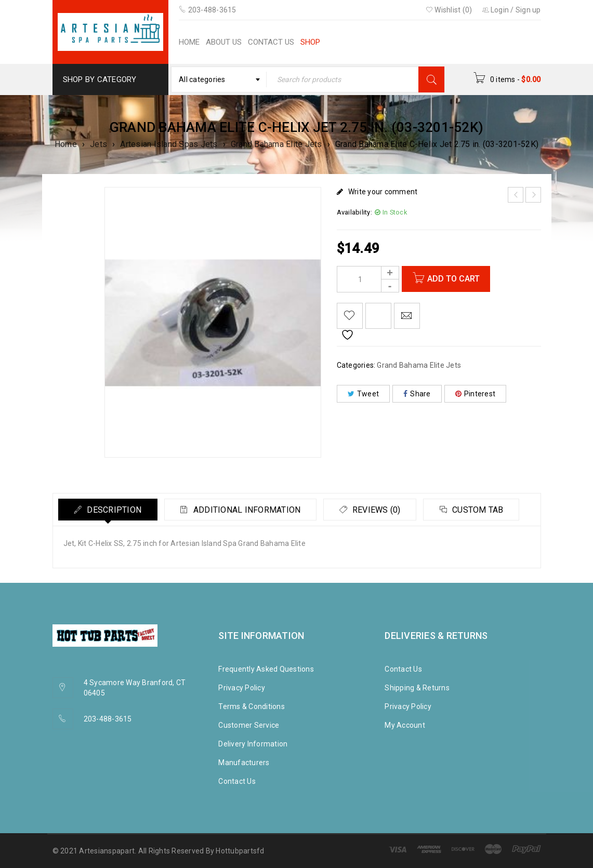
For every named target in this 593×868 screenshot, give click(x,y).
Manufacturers (244, 763)
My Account (405, 725)
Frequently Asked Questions (266, 669)
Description (114, 510)
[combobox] (219, 79)
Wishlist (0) (449, 10)
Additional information (247, 510)
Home (66, 144)
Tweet (364, 394)
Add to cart (453, 279)
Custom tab (479, 510)
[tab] (108, 510)
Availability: (354, 212)
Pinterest (476, 394)
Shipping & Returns (417, 688)
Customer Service (249, 725)
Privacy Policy (242, 688)
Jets (98, 144)
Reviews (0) (377, 510)
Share (417, 394)
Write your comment (383, 192)
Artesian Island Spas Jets (169, 144)
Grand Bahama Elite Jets (276, 144)
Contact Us (237, 781)
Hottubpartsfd (240, 851)
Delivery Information (253, 744)
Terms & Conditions (252, 706)
